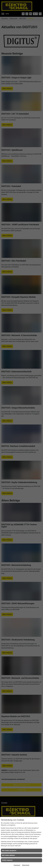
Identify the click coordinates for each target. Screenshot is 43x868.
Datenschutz (26, 865)
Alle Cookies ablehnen (8, 855)
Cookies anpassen (7, 860)
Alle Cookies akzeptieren (9, 851)
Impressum (17, 865)
